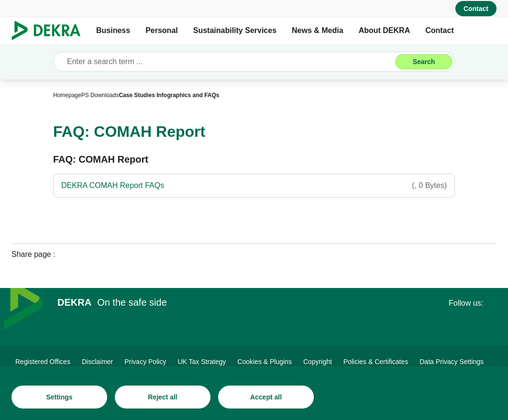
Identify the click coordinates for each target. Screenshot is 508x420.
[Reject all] (163, 397)
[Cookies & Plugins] (265, 362)
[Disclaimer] (97, 362)
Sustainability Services (235, 30)
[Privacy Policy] (145, 362)
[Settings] (59, 397)
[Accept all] (266, 397)
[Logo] (50, 31)
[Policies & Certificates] (376, 362)
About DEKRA (385, 30)
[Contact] (476, 9)
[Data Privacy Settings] (452, 362)
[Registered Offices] (43, 362)
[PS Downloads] (100, 95)
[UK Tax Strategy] (202, 362)
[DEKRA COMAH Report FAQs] (254, 186)
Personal (162, 30)
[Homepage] (67, 95)
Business (113, 30)
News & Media (318, 30)
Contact (440, 30)
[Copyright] (318, 362)
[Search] (424, 62)
